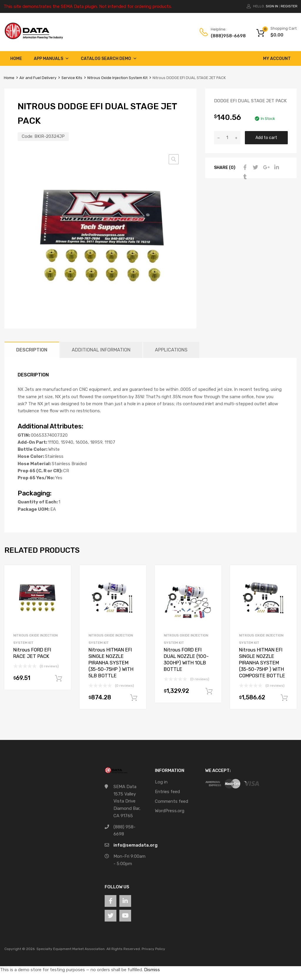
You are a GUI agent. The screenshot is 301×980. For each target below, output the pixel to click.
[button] (174, 159)
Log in (161, 782)
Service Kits (72, 78)
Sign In (272, 6)
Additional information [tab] (101, 350)
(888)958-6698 (225, 36)
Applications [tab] (171, 350)
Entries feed (167, 792)
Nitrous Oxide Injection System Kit (117, 78)
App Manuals (51, 59)
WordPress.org (170, 811)
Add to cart (266, 138)
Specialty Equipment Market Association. (71, 949)
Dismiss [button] (152, 970)
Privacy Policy (153, 949)
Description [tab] (32, 350)
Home (16, 59)
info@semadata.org (136, 845)
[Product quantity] (227, 138)
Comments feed (172, 801)
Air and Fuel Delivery (38, 78)
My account (277, 59)
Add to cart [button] (58, 679)
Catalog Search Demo (109, 59)
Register (289, 6)
